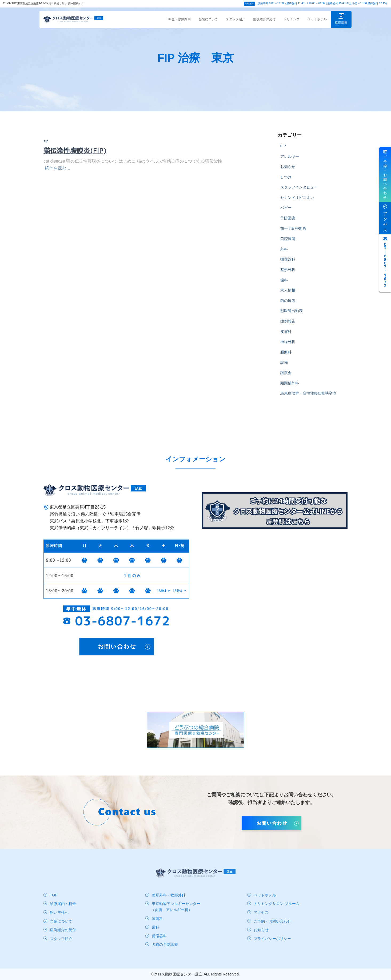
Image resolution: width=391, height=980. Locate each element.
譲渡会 (286, 377)
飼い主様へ (59, 912)
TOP (54, 895)
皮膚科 (286, 336)
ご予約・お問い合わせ (272, 921)
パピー (286, 212)
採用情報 (341, 23)
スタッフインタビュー (299, 192)
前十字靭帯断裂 (293, 233)
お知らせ (288, 171)
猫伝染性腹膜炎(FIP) (75, 155)
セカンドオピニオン (297, 202)
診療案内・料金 (63, 904)
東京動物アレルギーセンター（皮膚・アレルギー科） (176, 907)
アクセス (261, 912)
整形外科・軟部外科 (169, 895)
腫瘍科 (286, 357)
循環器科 (288, 264)
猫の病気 (288, 305)
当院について (208, 25)
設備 (284, 367)
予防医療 (288, 223)
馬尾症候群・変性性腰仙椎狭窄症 (308, 398)
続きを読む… (58, 173)
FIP (46, 146)
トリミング (292, 24)
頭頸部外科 (290, 388)
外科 (284, 254)
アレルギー (290, 161)
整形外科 (288, 274)
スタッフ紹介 (236, 24)
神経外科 (288, 346)
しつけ (286, 182)
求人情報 (288, 295)
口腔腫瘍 (288, 243)
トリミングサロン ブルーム (277, 904)
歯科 (284, 285)
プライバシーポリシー (272, 939)
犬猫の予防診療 (165, 944)
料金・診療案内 (179, 25)
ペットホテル (317, 24)
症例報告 (288, 326)
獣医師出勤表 (292, 315)
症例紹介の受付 (264, 24)
